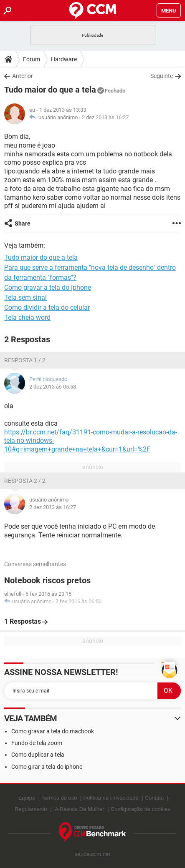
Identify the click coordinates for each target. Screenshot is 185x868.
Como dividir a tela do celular (47, 307)
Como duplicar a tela (38, 755)
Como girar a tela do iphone (47, 767)
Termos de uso (59, 798)
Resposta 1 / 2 (25, 360)
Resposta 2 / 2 (25, 481)
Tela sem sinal (25, 297)
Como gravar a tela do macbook (53, 731)
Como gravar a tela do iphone (48, 287)
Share (23, 223)
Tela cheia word (27, 317)
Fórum (32, 59)
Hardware (64, 59)
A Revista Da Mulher (80, 809)
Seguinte (162, 76)
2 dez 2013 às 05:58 (53, 387)
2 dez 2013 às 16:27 (105, 117)
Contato (155, 798)
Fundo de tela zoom (37, 743)
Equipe (27, 798)
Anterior (23, 76)
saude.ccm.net (92, 854)
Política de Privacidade (111, 798)
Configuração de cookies (141, 809)
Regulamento (31, 809)
